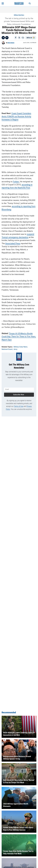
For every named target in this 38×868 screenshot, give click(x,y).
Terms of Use (19, 406)
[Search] (30, 3)
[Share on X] (19, 38)
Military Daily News (19, 15)
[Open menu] (3, 3)
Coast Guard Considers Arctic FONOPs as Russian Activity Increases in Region (16, 116)
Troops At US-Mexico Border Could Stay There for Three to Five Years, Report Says (19, 337)
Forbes (16, 182)
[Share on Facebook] (16, 38)
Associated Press (13, 243)
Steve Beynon (11, 43)
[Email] (23, 38)
